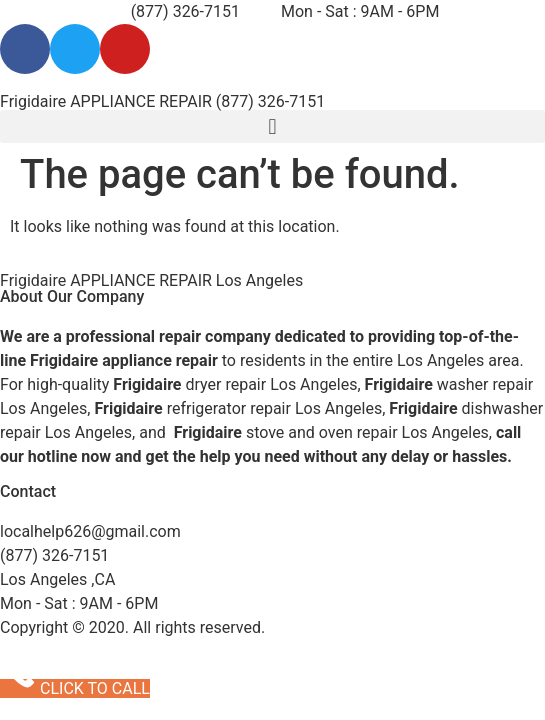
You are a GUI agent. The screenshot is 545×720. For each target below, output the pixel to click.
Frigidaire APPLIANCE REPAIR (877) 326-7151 (162, 101)
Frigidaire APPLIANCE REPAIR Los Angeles (151, 280)
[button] (272, 126)
